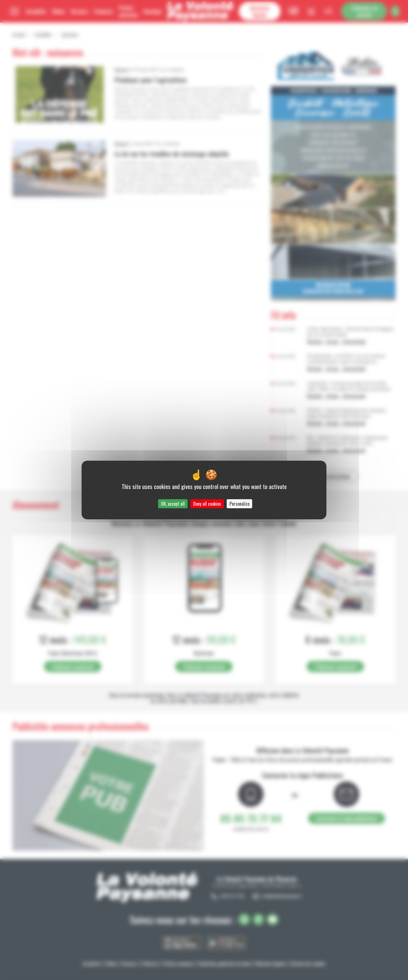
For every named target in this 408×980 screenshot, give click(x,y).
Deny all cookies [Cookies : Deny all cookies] (207, 504)
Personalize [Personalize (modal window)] (239, 504)
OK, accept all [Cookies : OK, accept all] (173, 504)
